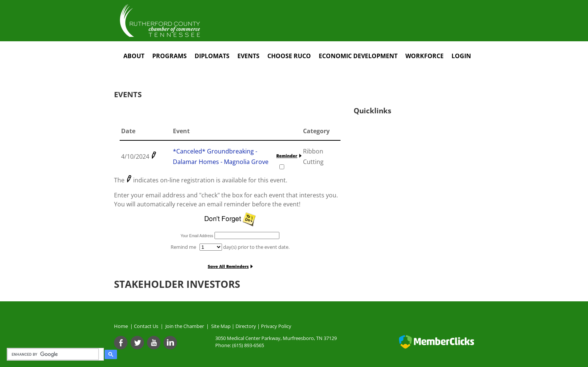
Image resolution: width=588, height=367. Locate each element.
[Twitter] (137, 343)
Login (461, 56)
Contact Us (147, 326)
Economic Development (358, 56)
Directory (246, 326)
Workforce (424, 56)
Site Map (221, 326)
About (134, 56)
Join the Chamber (184, 326)
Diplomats (212, 56)
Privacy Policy (276, 326)
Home (121, 326)
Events (248, 56)
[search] (54, 354)
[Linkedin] (170, 343)
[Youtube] (154, 343)
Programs (169, 56)
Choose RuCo (289, 56)
